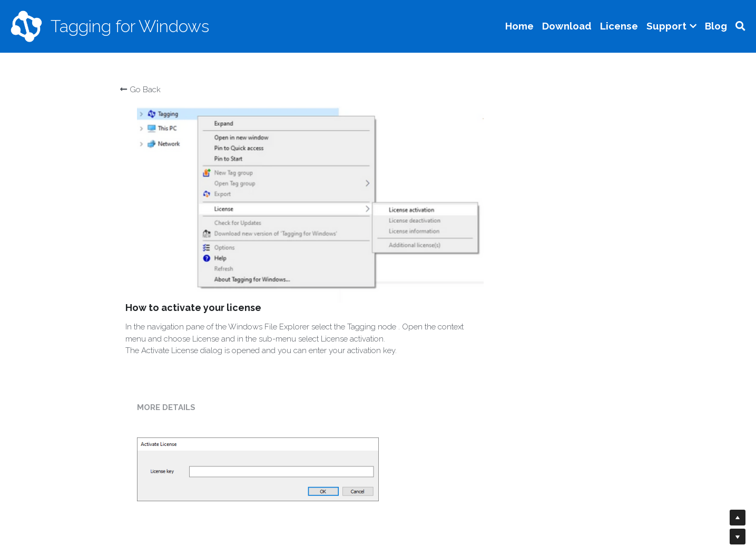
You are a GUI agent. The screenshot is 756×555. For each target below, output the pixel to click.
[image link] (26, 26)
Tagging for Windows (130, 26)
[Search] (740, 26)
